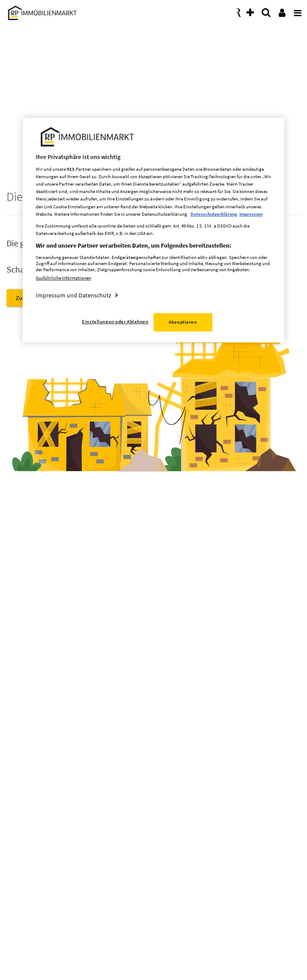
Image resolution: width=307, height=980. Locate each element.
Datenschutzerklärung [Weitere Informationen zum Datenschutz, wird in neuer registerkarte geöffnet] (214, 214)
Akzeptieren (183, 322)
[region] (153, 230)
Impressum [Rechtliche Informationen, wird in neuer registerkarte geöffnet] (251, 214)
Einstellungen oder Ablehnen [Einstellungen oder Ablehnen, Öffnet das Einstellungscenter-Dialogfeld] (115, 321)
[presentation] (296, 10)
